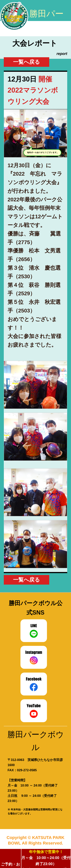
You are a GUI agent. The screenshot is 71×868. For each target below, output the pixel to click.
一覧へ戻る (27, 62)
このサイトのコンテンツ (61, 11)
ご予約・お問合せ (10, 865)
